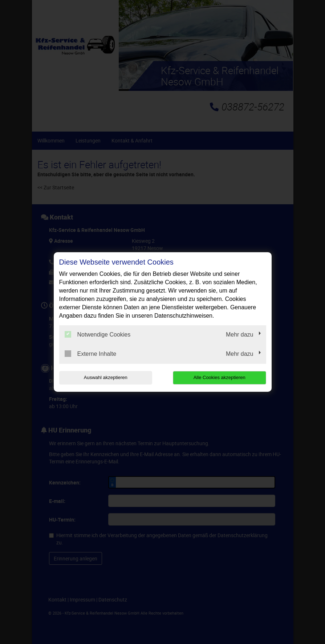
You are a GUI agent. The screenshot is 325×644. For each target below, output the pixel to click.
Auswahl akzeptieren (106, 377)
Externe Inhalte (91, 354)
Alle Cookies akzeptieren (220, 377)
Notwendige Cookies (98, 334)
